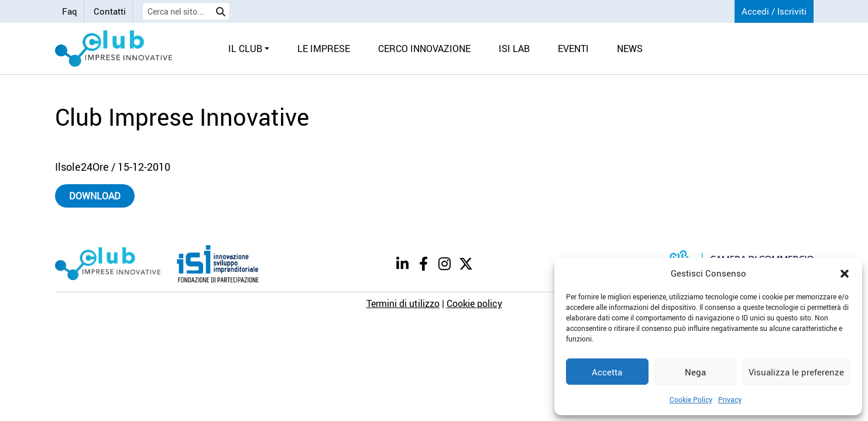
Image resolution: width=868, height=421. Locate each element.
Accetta (607, 372)
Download (95, 196)
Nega (695, 372)
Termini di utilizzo (403, 303)
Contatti (110, 11)
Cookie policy (474, 303)
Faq (70, 11)
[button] (845, 273)
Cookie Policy (691, 399)
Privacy (730, 399)
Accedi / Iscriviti (774, 11)
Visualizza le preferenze (796, 372)
